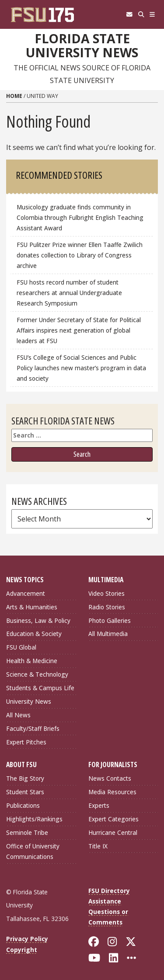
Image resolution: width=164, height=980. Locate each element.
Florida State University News (82, 46)
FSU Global (21, 647)
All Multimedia (108, 634)
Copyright (22, 950)
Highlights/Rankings (34, 819)
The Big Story (25, 778)
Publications (23, 805)
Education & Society (34, 634)
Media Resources (112, 792)
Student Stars (25, 792)
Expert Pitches (26, 742)
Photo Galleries (110, 620)
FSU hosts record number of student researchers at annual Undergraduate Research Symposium (69, 293)
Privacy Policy (27, 939)
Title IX (98, 846)
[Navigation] (152, 14)
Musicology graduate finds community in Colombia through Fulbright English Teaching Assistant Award (80, 217)
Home (14, 96)
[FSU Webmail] (129, 14)
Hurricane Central (113, 832)
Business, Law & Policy (38, 620)
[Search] (141, 14)
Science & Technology (37, 674)
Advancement (26, 593)
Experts (99, 805)
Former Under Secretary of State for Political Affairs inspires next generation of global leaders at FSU (79, 330)
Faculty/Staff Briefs (33, 728)
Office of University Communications (33, 851)
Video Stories (106, 593)
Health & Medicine (32, 661)
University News (29, 701)
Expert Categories (113, 819)
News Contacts (110, 778)
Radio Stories (107, 607)
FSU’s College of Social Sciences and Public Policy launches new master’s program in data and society (81, 368)
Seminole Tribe (27, 832)
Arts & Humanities (32, 607)
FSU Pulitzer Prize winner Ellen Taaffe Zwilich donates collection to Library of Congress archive (80, 255)
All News (18, 715)
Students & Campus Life (40, 688)
